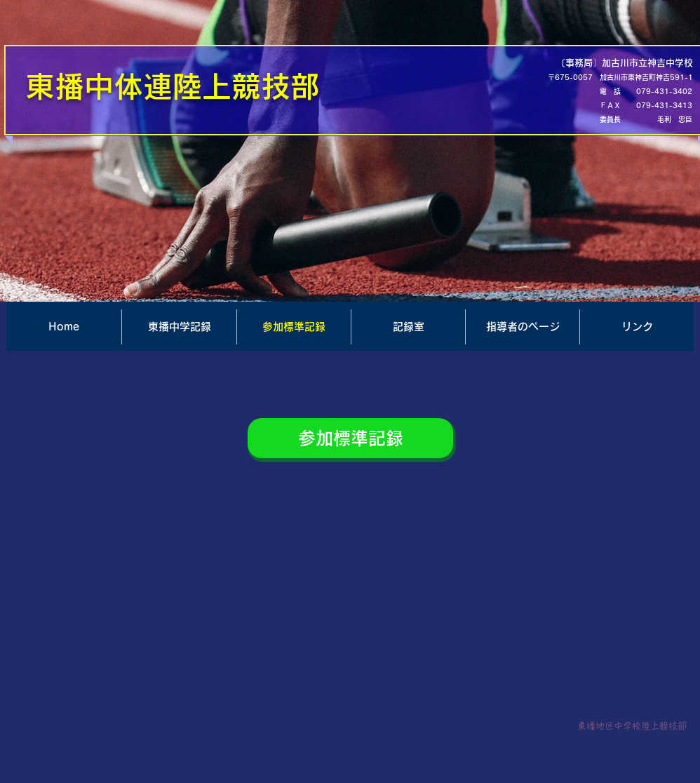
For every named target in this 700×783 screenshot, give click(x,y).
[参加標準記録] (350, 438)
